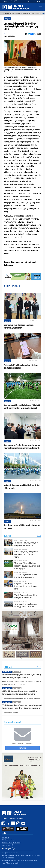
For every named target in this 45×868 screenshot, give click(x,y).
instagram (18, 823)
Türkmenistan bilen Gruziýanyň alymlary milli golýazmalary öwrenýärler (19, 326)
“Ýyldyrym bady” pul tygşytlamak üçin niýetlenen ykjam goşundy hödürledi (21, 366)
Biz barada (5, 837)
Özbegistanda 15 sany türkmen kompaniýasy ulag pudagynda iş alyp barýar (25, 586)
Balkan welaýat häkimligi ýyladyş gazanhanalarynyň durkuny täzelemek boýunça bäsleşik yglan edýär (22, 676)
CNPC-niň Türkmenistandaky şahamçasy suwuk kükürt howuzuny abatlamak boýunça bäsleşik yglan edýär (20, 692)
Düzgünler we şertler (8, 840)
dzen (23, 823)
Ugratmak (23, 748)
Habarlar (7, 536)
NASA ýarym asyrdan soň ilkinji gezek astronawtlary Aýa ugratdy (22, 527)
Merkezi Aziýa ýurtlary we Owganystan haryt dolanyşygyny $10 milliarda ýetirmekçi (26, 554)
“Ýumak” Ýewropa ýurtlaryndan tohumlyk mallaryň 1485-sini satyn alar (27, 596)
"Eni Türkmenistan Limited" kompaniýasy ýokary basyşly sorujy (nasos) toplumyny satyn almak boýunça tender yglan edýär (22, 706)
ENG (28, 1)
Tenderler (8, 667)
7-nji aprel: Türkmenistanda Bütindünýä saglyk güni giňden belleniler (22, 487)
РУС (39, 1)
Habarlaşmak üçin (8, 845)
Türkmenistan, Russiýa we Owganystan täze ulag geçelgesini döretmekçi (26, 605)
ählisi (39, 536)
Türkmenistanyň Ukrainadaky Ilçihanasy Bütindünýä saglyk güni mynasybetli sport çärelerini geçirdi (22, 406)
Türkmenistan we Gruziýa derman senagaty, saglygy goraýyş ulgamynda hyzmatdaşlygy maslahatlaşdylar (22, 447)
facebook (4, 823)
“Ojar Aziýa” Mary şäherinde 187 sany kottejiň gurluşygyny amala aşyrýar (26, 576)
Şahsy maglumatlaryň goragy (11, 843)
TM (34, 1)
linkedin (13, 823)
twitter (8, 823)
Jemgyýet (7, 19)
